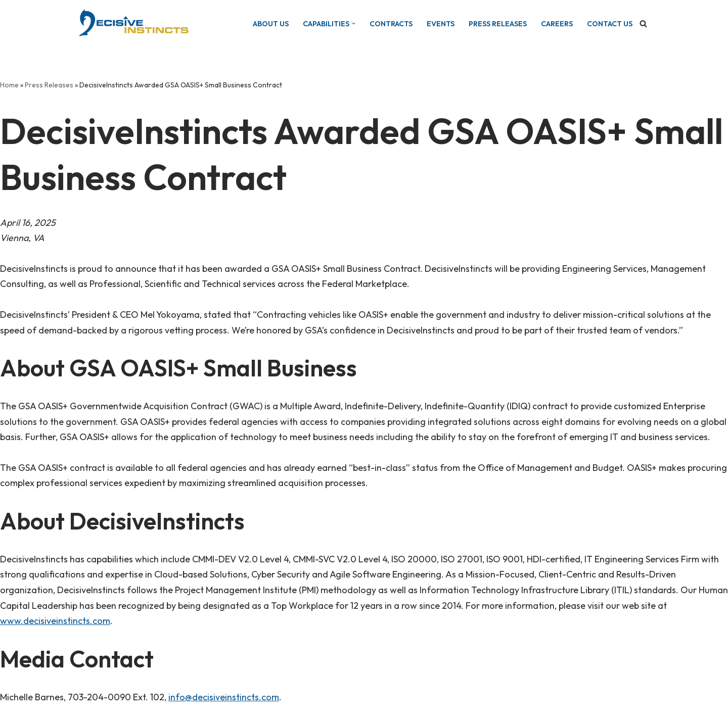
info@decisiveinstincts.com (224, 697)
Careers (557, 24)
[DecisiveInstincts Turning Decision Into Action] (133, 23)
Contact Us (610, 24)
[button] (354, 23)
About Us (271, 24)
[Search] (643, 23)
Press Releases (498, 24)
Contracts (391, 24)
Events (441, 24)
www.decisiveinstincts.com (55, 621)
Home (9, 85)
